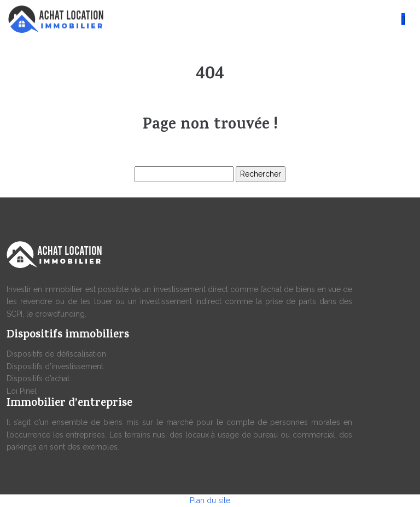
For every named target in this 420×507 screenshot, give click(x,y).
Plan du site (210, 500)
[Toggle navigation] (403, 19)
